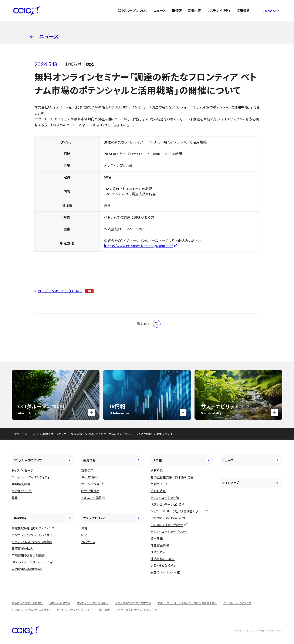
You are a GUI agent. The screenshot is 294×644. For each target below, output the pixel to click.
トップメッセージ (23, 470)
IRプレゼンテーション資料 (168, 504)
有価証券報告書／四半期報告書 (172, 477)
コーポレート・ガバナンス (237, 603)
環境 (84, 528)
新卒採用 (87, 470)
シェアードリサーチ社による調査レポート (177, 511)
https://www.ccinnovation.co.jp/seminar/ (138, 246)
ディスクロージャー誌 (165, 498)
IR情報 (177, 11)
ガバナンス (88, 542)
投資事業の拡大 (22, 548)
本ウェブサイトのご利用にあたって (31, 610)
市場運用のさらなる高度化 (29, 555)
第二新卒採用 (90, 484)
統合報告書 (158, 491)
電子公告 (104, 610)
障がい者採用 (90, 491)
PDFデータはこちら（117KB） (60, 291)
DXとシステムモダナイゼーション (33, 562)
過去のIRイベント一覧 (165, 572)
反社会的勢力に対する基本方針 (133, 603)
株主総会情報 (160, 545)
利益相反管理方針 (60, 603)
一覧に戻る (147, 324)
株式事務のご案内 (162, 559)
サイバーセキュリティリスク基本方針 (136, 610)
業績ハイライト (160, 484)
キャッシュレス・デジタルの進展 (32, 542)
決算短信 (157, 470)
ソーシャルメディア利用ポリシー (75, 610)
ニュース (160, 11)
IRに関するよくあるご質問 (168, 518)
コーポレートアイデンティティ (31, 477)
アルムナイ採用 (91, 498)
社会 (84, 535)
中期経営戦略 (21, 484)
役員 (15, 498)
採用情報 (243, 11)
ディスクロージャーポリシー (169, 532)
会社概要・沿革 (22, 491)
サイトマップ (251, 483)
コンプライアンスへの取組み (93, 603)
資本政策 (157, 538)
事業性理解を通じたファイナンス (33, 528)
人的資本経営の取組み (27, 569)
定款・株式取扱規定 (164, 565)
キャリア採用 (90, 477)
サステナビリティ (219, 11)
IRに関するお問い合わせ (167, 525)
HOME (16, 434)
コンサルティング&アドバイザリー (33, 535)
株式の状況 (158, 552)
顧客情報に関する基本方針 (27, 603)
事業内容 (194, 11)
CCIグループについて (133, 11)
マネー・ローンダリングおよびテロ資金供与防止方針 (187, 603)
